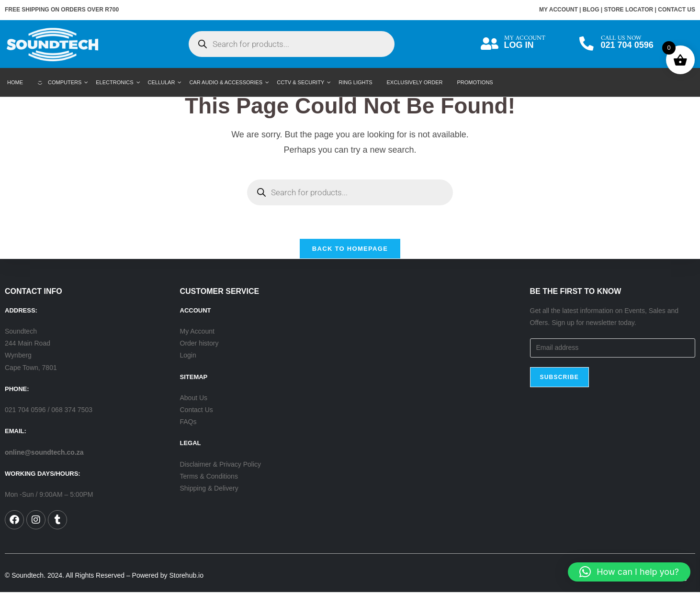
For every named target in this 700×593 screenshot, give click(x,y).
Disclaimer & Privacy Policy (221, 465)
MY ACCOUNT (559, 10)
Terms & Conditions (209, 477)
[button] (629, 572)
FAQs (188, 422)
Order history (199, 344)
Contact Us (197, 410)
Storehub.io (186, 576)
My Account (197, 332)
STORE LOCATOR (629, 10)
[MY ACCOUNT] (490, 44)
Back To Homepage (350, 249)
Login (188, 356)
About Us (194, 398)
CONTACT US (677, 10)
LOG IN (519, 45)
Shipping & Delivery (209, 489)
